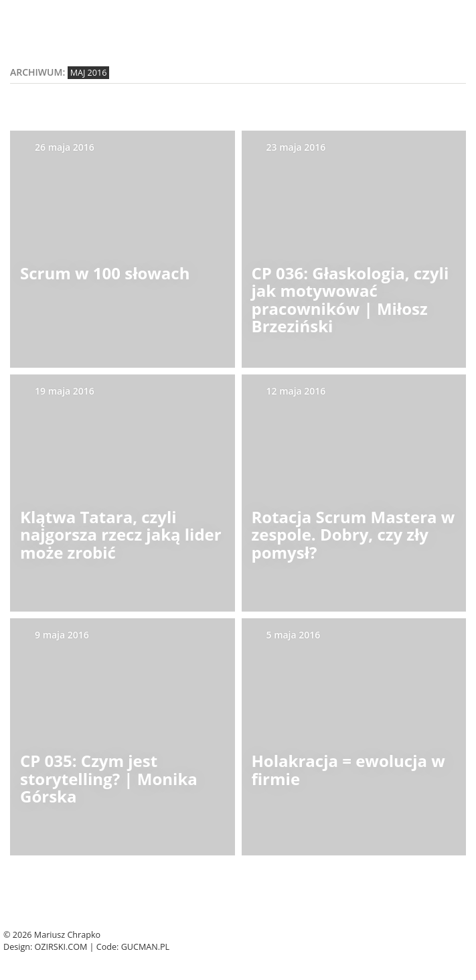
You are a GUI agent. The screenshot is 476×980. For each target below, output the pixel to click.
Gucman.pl (146, 947)
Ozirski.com (61, 947)
